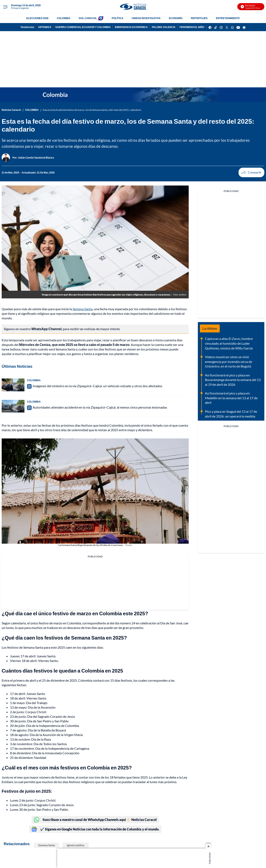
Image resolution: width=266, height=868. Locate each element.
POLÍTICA (118, 18)
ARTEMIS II (45, 27)
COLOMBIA (63, 18)
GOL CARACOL (88, 18)
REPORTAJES (199, 18)
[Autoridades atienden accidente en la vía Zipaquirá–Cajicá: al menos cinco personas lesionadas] (13, 406)
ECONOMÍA (176, 18)
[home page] (133, 7)
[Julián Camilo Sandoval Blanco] (36, 158)
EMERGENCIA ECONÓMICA (131, 27)
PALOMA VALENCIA (164, 27)
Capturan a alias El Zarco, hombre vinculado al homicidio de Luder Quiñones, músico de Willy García (229, 343)
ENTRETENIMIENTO (228, 18)
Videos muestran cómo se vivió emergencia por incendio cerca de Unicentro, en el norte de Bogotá (228, 361)
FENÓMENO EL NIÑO (192, 27)
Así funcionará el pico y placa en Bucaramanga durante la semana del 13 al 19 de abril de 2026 (233, 380)
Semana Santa (83, 309)
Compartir (244, 173)
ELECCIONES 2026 (38, 18)
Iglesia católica (75, 845)
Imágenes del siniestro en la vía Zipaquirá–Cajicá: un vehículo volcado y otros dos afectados (97, 386)
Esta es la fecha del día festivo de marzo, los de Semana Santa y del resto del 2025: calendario (92, 110)
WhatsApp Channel (46, 329)
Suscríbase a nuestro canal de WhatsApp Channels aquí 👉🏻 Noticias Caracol (95, 820)
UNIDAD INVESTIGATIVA (146, 18)
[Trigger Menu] (5, 7)
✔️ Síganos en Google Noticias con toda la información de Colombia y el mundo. (95, 829)
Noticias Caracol (11, 110)
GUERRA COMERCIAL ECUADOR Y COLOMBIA (83, 27)
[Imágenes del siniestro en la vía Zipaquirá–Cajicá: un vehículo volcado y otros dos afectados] (13, 385)
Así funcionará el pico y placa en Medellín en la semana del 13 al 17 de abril (231, 398)
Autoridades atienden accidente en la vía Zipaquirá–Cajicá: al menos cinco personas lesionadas (100, 407)
